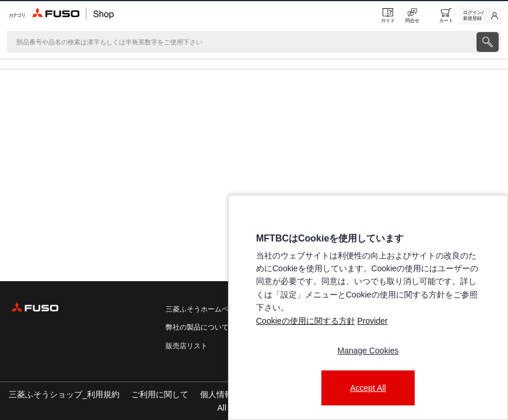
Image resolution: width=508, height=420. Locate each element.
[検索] (241, 42)
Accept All (368, 388)
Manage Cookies (368, 351)
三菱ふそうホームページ (204, 309)
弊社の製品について (197, 327)
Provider (372, 321)
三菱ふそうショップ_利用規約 (64, 394)
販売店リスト (187, 346)
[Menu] (16, 15)
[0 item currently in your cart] (446, 16)
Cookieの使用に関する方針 (306, 321)
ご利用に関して (160, 394)
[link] (481, 16)
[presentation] (254, 210)
